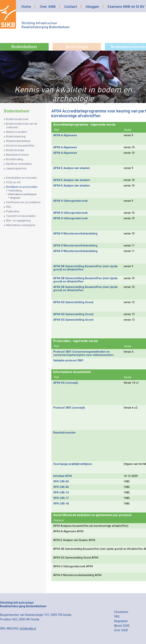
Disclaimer (121, 612)
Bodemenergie (15, 150)
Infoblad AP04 (62, 476)
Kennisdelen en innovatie (21, 178)
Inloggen (92, 7)
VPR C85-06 (61, 487)
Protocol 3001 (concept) (69, 408)
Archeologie (77, 47)
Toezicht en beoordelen (21, 216)
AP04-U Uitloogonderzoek (70, 201)
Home (26, 7)
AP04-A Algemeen (65, 135)
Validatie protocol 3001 (68, 361)
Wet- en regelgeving (18, 221)
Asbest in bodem (17, 132)
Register (15, 198)
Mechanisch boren (17, 155)
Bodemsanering (16, 137)
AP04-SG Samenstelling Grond (73, 302)
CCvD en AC (13, 182)
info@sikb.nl (28, 628)
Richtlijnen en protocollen (22, 187)
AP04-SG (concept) (66, 383)
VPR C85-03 (61, 482)
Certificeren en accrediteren (23, 202)
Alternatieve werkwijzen (22, 194)
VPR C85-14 (61, 493)
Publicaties (13, 212)
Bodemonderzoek (17, 119)
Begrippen (121, 621)
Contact (71, 7)
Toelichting (15, 190)
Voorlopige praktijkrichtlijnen (73, 464)
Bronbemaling (15, 159)
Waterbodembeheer (18, 141)
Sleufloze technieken (19, 164)
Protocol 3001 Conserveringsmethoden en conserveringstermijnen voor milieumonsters (83, 353)
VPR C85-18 (61, 504)
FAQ (9, 207)
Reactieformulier (65, 433)
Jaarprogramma (16, 169)
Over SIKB (48, 7)
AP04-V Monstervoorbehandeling (75, 234)
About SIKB (122, 626)
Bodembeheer (24, 47)
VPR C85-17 (61, 498)
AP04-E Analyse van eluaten (72, 168)
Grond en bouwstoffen (20, 146)
